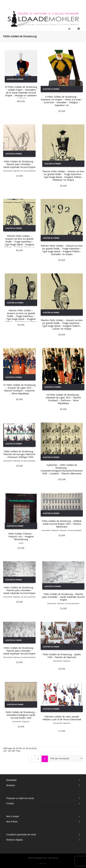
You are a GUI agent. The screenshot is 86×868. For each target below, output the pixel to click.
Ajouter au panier (15, 79)
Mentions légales (15, 840)
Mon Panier (12, 822)
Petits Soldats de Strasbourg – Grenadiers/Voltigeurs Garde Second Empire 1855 (21, 715)
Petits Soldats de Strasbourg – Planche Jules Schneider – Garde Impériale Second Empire (19, 164)
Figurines (17, 171)
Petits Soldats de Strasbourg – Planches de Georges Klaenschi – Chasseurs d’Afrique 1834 (19, 454)
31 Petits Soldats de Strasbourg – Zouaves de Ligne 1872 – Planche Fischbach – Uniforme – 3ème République (19, 389)
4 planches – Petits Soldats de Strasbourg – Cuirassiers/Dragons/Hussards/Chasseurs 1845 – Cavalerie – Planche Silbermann (62, 469)
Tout (18, 751)
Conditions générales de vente (21, 835)
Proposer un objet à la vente (20, 798)
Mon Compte (13, 816)
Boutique (11, 785)
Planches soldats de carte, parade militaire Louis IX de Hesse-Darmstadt (62, 718)
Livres (21, 543)
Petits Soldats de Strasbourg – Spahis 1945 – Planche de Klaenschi (62, 656)
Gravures (63, 530)
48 (13, 751)
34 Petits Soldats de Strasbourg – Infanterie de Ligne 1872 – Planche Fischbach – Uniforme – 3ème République (63, 399)
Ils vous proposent (28, 171)
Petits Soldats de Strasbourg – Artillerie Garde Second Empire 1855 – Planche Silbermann (62, 524)
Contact (10, 803)
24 (9, 751)
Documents (8, 171)
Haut (43, 864)
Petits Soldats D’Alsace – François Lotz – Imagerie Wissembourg (21, 536)
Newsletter (11, 780)
